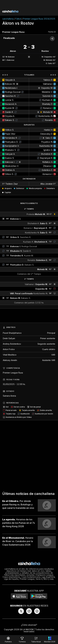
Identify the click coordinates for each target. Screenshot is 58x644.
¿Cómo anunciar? (29, 625)
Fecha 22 (52, 32)
